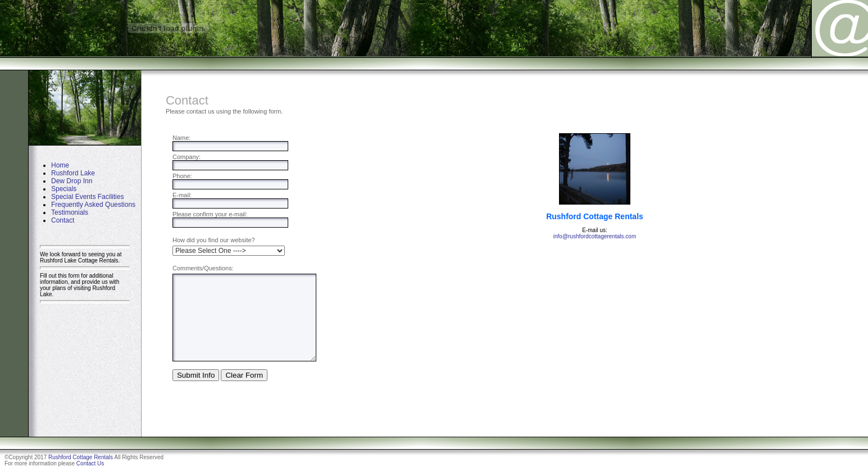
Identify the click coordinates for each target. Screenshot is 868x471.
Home (60, 165)
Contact (63, 220)
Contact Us (90, 463)
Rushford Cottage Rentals (81, 457)
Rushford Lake (73, 173)
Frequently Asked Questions (93, 205)
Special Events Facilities (87, 197)
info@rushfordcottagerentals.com (595, 236)
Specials (64, 189)
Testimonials (70, 212)
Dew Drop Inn (72, 181)
